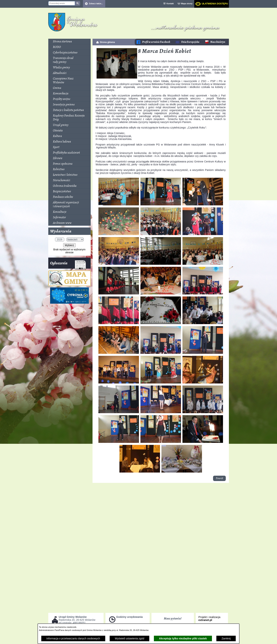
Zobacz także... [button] (96, 4)
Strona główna (107, 42)
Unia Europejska (190, 42)
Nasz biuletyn (218, 42)
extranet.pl (205, 620)
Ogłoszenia (68, 264)
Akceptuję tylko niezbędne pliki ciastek (183, 638)
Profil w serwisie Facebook (156, 42)
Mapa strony (187, 4)
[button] (117, 78)
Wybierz (69, 245)
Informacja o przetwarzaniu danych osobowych (73, 638)
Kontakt (170, 4)
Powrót (219, 478)
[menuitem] (69, 41)
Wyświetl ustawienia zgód (129, 638)
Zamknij (226, 638)
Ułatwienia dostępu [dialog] (215, 4)
